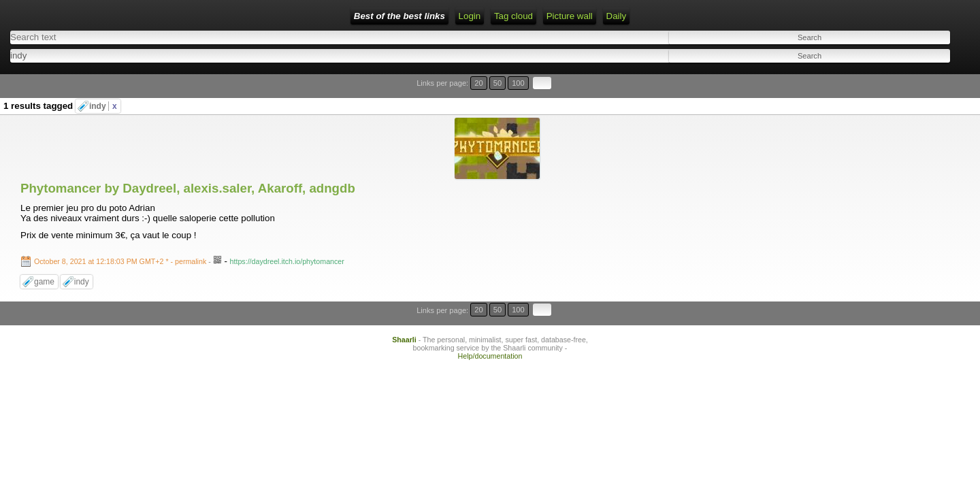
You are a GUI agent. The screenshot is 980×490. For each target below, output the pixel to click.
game (44, 195)
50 (916, 77)
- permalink (121, 175)
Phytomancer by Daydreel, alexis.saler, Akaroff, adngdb (188, 102)
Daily (514, 16)
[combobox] (439, 51)
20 (903, 77)
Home (214, 16)
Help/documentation (490, 252)
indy (103, 83)
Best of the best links (143, 16)
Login (251, 16)
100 (931, 77)
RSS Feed (296, 16)
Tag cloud (412, 16)
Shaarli (404, 236)
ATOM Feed (355, 16)
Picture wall (468, 16)
